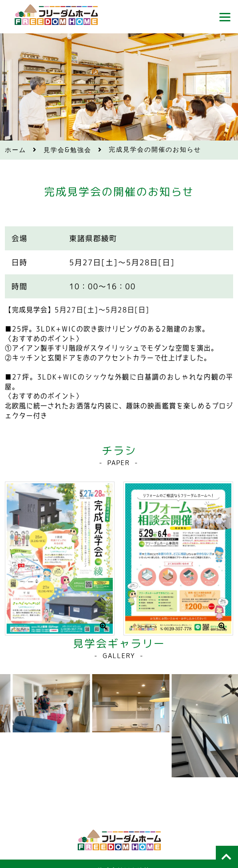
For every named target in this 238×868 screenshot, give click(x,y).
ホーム (16, 150)
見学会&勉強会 (68, 150)
